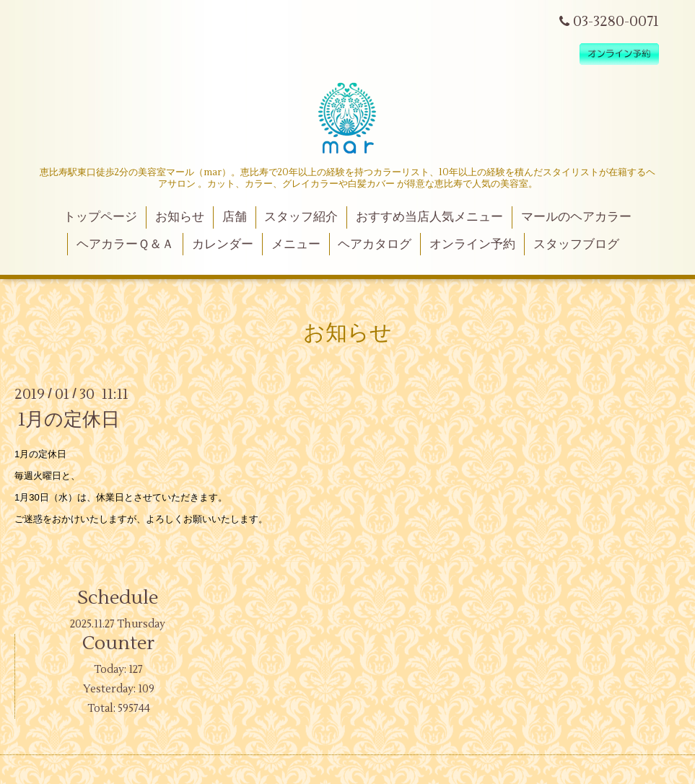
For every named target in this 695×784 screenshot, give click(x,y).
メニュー (296, 245)
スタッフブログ (576, 245)
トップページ (100, 217)
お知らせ (180, 217)
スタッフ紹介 (301, 217)
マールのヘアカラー (576, 217)
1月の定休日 (69, 420)
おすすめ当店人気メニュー (429, 217)
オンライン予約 (472, 245)
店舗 (235, 217)
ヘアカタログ (375, 245)
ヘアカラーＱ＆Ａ (125, 245)
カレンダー (223, 245)
